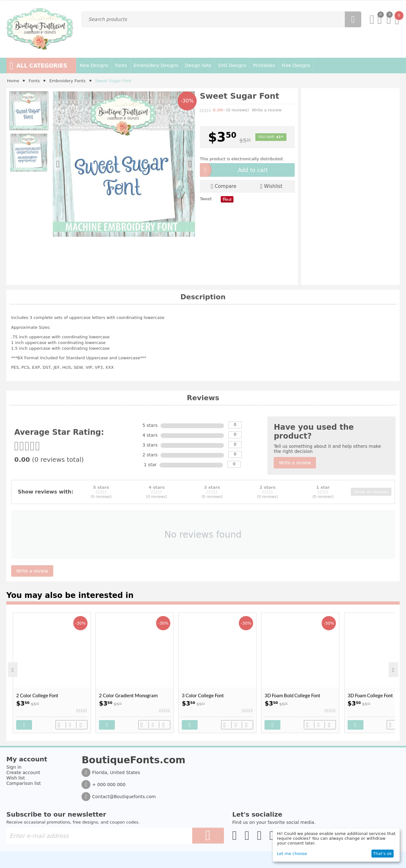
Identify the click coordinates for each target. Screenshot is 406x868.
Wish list (16, 778)
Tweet (206, 199)
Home (13, 81)
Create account (23, 772)
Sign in (14, 767)
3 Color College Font (203, 695)
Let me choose (292, 854)
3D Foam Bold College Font (292, 695)
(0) (238, 110)
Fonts (34, 81)
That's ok (382, 854)
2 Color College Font (37, 695)
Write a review (267, 110)
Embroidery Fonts (67, 81)
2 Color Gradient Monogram (128, 695)
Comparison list (24, 783)
